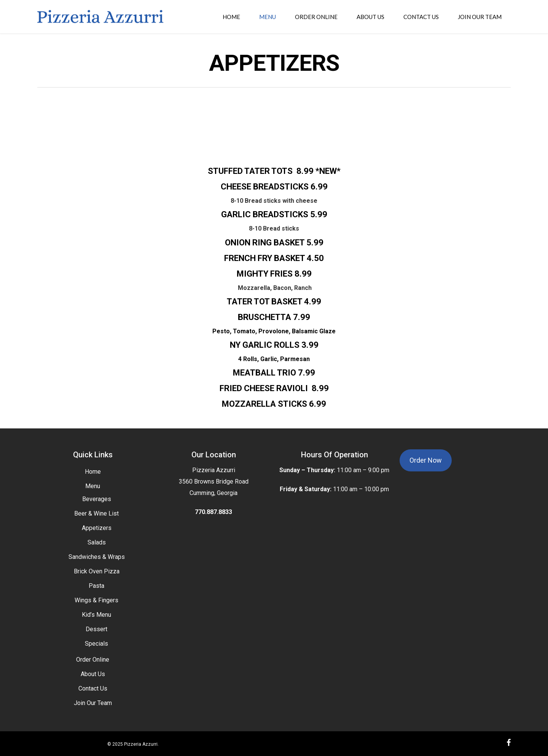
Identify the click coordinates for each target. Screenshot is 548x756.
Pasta (96, 586)
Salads (97, 542)
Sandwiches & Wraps (97, 557)
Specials (96, 644)
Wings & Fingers (96, 600)
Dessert (96, 629)
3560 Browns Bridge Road (214, 481)
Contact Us (93, 688)
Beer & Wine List (96, 513)
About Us (93, 674)
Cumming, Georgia (213, 493)
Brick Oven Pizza (97, 571)
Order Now (426, 460)
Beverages (97, 499)
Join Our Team (93, 703)
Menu (93, 486)
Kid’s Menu (96, 615)
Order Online (93, 660)
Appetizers (97, 528)
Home (93, 472)
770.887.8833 (213, 512)
